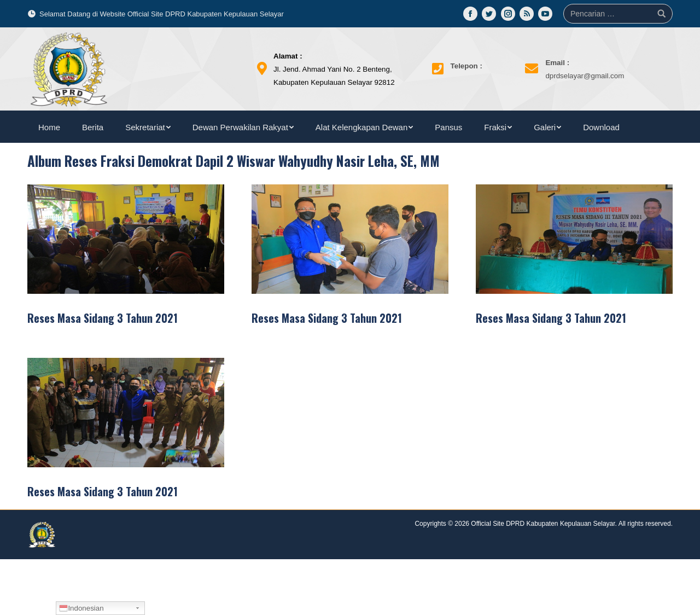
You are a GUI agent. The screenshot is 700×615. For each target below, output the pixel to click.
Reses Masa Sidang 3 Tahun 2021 (103, 318)
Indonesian (81, 608)
